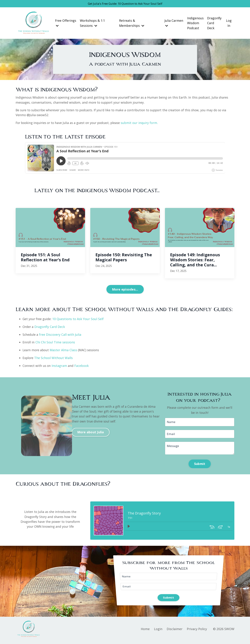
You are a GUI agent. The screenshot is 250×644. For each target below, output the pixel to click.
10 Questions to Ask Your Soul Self (79, 320)
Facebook (82, 367)
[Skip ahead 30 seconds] (212, 529)
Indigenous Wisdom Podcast (195, 23)
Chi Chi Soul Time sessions (56, 343)
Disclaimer (175, 632)
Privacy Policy (197, 632)
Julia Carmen (174, 23)
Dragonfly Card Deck (214, 23)
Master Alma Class (64, 351)
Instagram (60, 367)
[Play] (129, 529)
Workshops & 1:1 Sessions (92, 23)
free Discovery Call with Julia (61, 336)
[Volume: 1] (229, 529)
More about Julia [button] (91, 432)
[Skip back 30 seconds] (204, 529)
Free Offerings (66, 23)
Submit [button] (200, 466)
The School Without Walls (54, 359)
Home (145, 632)
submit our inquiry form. (143, 124)
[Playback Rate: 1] (220, 529)
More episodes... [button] (125, 290)
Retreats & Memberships (132, 23)
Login (158, 632)
